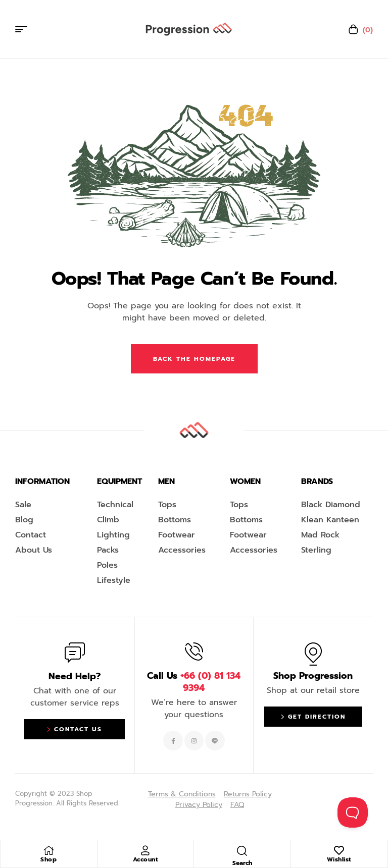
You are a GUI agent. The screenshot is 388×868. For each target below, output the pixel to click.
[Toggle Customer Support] (353, 812)
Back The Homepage (194, 359)
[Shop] (48, 850)
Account (146, 859)
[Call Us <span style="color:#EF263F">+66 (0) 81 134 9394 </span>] (194, 652)
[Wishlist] (339, 850)
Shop (48, 859)
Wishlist (339, 859)
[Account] (145, 850)
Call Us (194, 682)
